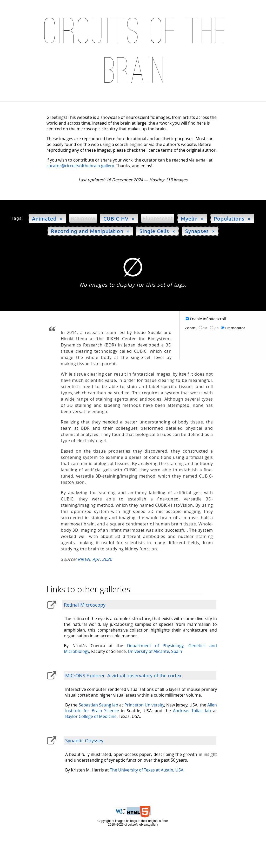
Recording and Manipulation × (90, 231)
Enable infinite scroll (208, 319)
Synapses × (200, 231)
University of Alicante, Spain (155, 651)
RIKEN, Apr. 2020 (95, 559)
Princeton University (144, 705)
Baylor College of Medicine (91, 716)
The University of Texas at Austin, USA (147, 770)
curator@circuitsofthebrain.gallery (80, 166)
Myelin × (192, 219)
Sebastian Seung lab (98, 705)
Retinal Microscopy (85, 605)
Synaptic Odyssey (84, 741)
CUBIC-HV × (119, 219)
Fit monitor (235, 328)
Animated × (47, 219)
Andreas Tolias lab (192, 711)
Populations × (232, 219)
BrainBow (83, 218)
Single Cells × (157, 231)
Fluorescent (158, 218)
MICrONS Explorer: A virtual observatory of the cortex (123, 676)
